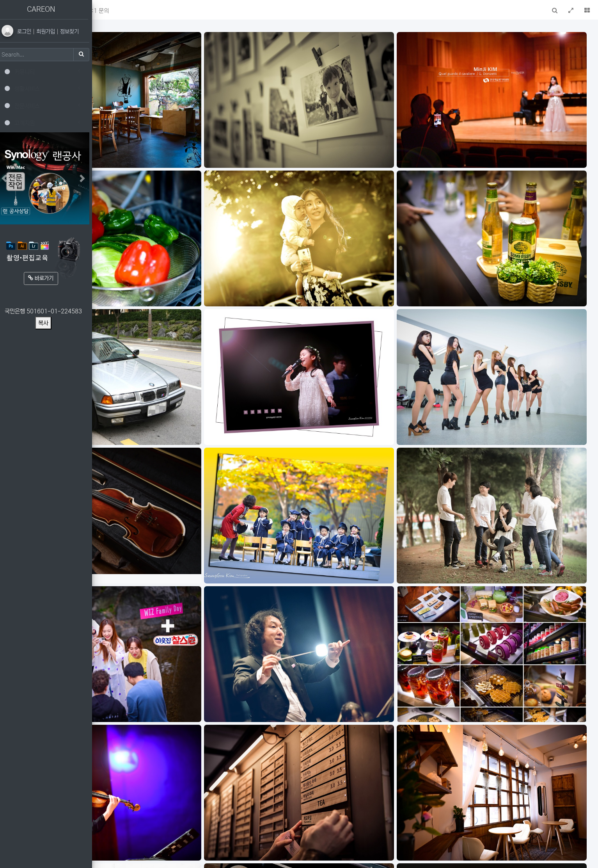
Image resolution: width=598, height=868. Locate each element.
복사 (49, 323)
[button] (108, 10)
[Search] (41, 55)
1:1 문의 (196, 11)
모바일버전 (580, 858)
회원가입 (52, 32)
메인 (127, 11)
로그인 (30, 32)
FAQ (169, 11)
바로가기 (47, 278)
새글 (148, 11)
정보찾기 (75, 32)
